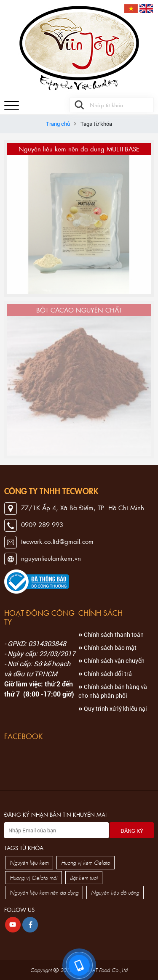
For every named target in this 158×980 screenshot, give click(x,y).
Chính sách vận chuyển (111, 661)
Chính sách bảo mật (107, 648)
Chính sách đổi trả (105, 674)
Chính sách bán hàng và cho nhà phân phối (113, 691)
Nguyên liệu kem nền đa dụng (44, 892)
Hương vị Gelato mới (33, 878)
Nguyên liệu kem (29, 862)
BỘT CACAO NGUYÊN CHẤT (79, 310)
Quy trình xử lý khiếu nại (113, 709)
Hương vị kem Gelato (86, 862)
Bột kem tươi (84, 878)
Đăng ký (132, 831)
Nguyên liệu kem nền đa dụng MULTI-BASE (79, 149)
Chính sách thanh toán (111, 634)
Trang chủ (58, 124)
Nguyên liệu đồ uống (115, 892)
